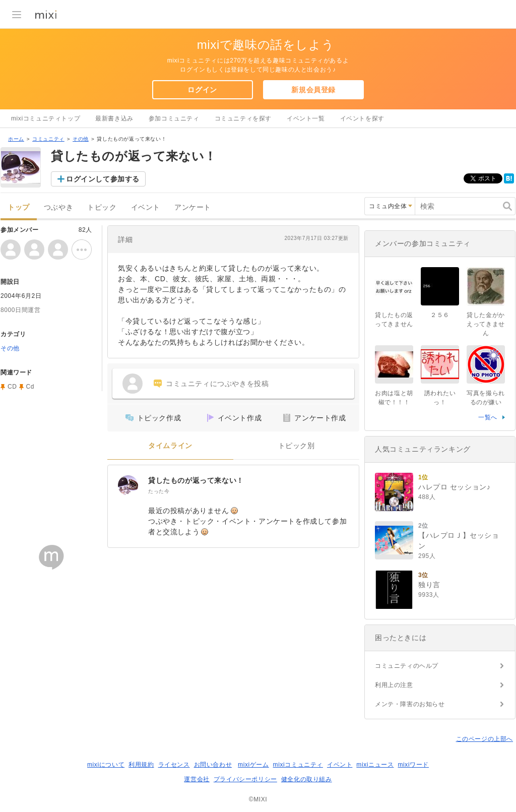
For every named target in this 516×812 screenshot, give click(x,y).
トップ (19, 207)
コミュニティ (48, 139)
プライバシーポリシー (245, 779)
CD (12, 387)
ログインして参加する (103, 179)
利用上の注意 (394, 685)
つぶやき (58, 207)
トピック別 (297, 446)
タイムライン (170, 446)
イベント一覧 (306, 118)
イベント (146, 207)
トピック (102, 207)
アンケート (193, 207)
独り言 (429, 585)
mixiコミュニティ (298, 765)
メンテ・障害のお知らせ (410, 704)
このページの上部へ (485, 739)
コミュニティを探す (243, 118)
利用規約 (141, 765)
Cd (30, 387)
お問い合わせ (213, 765)
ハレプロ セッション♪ (455, 487)
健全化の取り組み (307, 779)
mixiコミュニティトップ (46, 118)
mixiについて (106, 765)
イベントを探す (362, 118)
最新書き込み (114, 118)
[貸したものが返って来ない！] (128, 485)
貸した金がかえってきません (486, 324)
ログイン (202, 90)
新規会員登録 (313, 90)
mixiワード (413, 765)
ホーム (16, 139)
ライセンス (174, 765)
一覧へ (488, 417)
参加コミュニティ (174, 118)
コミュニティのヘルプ (407, 666)
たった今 (159, 491)
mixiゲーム (253, 765)
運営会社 (197, 779)
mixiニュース (375, 765)
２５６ (440, 315)
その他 (81, 139)
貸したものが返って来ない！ (196, 480)
